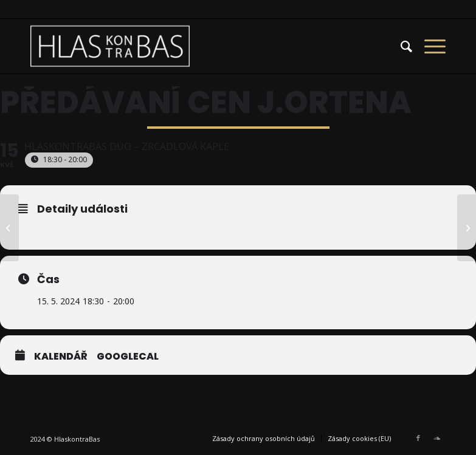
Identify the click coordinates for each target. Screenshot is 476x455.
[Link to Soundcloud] (436, 438)
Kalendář (61, 357)
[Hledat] (400, 46)
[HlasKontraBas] (110, 46)
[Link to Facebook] (418, 438)
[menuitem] (400, 46)
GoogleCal (128, 357)
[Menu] (429, 46)
